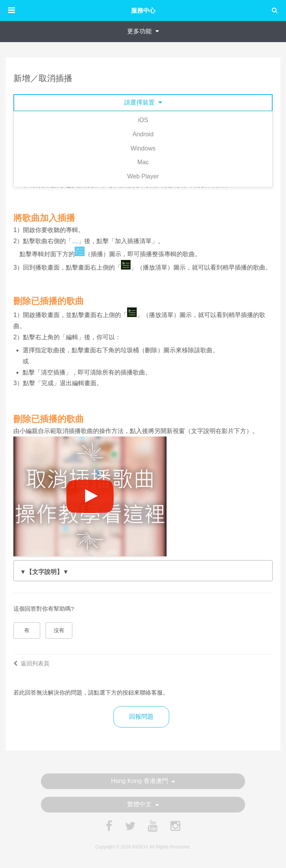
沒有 (59, 630)
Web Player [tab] (143, 176)
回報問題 (141, 717)
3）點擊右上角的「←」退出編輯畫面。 (143, 572)
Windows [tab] (143, 148)
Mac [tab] (143, 162)
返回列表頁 (31, 663)
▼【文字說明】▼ (44, 572)
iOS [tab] (143, 120)
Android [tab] (143, 134)
